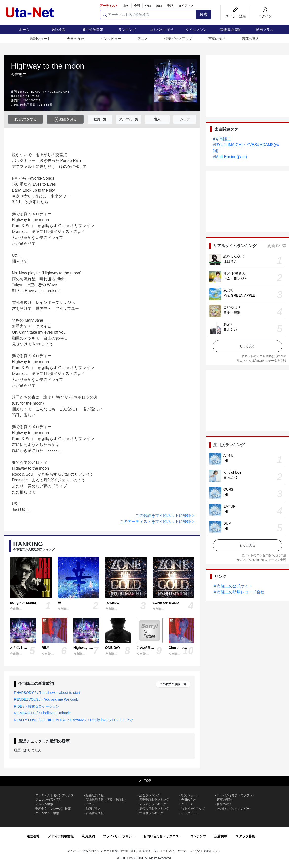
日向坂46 (231, 478)
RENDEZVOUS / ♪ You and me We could (46, 699)
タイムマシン (196, 30)
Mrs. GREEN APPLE (239, 295)
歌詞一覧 (100, 119)
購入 (157, 119)
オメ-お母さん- (235, 273)
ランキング (127, 30)
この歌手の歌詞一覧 (173, 684)
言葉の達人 (250, 39)
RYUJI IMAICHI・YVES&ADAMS (45, 92)
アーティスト (109, 6)
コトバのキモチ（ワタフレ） (236, 795)
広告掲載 (221, 836)
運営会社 (33, 836)
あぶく (229, 324)
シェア (185, 119)
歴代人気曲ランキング (154, 809)
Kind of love (232, 472)
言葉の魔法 (217, 39)
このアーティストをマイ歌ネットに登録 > (157, 522)
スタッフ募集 (245, 836)
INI (226, 461)
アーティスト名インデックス (55, 795)
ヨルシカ (230, 329)
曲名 (126, 6)
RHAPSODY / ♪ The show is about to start (47, 693)
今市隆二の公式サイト (233, 586)
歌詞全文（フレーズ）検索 (53, 809)
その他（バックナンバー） (235, 809)
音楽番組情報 (230, 30)
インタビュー (111, 39)
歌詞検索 (58, 30)
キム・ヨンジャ (235, 278)
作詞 (137, 6)
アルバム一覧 (129, 119)
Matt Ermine (30, 96)
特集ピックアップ (178, 39)
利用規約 (88, 836)
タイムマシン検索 (47, 813)
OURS (228, 489)
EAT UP (229, 506)
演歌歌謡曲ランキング (154, 800)
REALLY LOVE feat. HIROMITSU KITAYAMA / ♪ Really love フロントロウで (73, 720)
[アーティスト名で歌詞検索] (148, 15)
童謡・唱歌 (232, 312)
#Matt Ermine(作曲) (230, 157)
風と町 (229, 290)
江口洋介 (230, 261)
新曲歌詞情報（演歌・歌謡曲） (107, 800)
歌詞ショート (40, 39)
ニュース (187, 804)
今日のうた (76, 39)
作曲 (148, 6)
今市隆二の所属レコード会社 (239, 592)
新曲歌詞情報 (93, 30)
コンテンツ (198, 836)
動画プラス (265, 30)
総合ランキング (150, 795)
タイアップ (186, 6)
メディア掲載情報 (61, 836)
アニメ (143, 39)
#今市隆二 (222, 139)
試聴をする (25, 119)
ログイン (265, 16)
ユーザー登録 (235, 16)
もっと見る (247, 346)
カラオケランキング (153, 804)
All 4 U (228, 455)
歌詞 (170, 6)
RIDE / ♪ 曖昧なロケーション (37, 706)
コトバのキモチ (162, 30)
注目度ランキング (151, 813)
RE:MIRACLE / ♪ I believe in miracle (42, 713)
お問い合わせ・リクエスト (163, 836)
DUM (227, 523)
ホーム (24, 30)
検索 (204, 14)
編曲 (159, 6)
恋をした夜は (234, 256)
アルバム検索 (44, 804)
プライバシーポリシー (119, 836)
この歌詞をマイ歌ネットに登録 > (165, 516)
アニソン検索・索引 (49, 800)
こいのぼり (232, 307)
